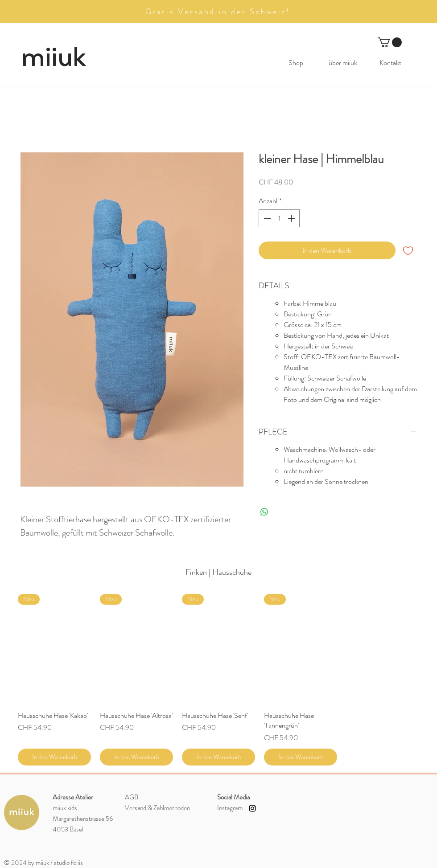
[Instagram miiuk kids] (252, 808)
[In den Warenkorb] (54, 757)
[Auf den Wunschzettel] (408, 250)
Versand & (157, 808)
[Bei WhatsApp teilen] (264, 512)
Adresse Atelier (73, 797)
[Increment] (292, 218)
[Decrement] (266, 218)
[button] (390, 42)
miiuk (54, 57)
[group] (218, 680)
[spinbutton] (279, 218)
